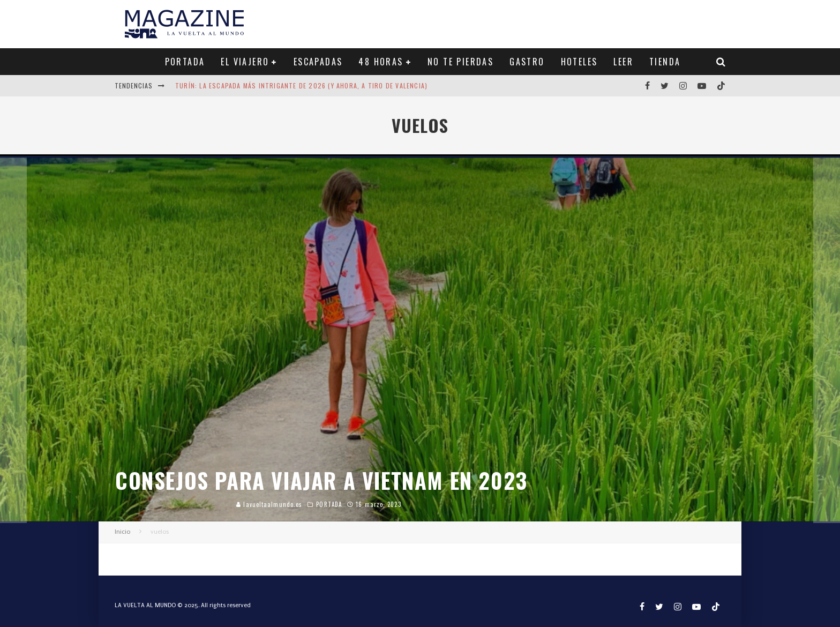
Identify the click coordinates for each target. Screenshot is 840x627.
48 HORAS (381, 62)
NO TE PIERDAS (460, 62)
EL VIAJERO (245, 62)
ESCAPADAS (318, 62)
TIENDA (665, 62)
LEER (623, 62)
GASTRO (527, 62)
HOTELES (579, 62)
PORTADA (185, 62)
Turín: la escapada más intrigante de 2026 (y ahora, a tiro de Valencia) (301, 85)
